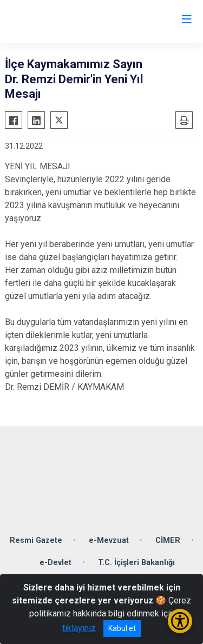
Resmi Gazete (36, 540)
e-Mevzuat (109, 540)
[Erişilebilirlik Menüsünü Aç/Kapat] (180, 621)
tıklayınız (79, 628)
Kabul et (122, 628)
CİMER (168, 540)
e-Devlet (55, 563)
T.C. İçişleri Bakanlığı (136, 563)
